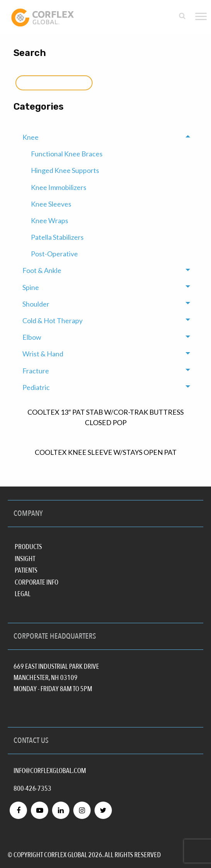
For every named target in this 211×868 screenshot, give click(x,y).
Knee (30, 137)
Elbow (32, 337)
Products (28, 546)
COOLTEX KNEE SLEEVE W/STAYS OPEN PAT (106, 452)
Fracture (36, 371)
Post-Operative (54, 254)
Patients (26, 570)
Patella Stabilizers (57, 237)
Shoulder (36, 304)
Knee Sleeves (51, 204)
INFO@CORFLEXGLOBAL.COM (50, 771)
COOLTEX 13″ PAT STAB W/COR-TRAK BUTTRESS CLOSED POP (105, 417)
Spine (31, 287)
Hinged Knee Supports (65, 170)
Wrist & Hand (43, 354)
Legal (23, 593)
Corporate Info (36, 582)
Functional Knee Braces (67, 154)
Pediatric (36, 387)
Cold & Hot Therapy (52, 320)
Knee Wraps (50, 220)
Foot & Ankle (42, 270)
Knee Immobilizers (59, 187)
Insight (25, 558)
